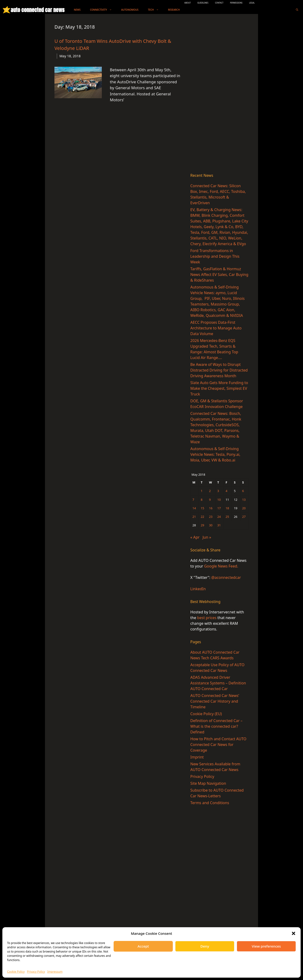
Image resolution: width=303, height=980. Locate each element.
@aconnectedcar (226, 577)
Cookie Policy (16, 972)
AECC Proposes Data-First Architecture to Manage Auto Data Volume (216, 328)
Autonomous (130, 10)
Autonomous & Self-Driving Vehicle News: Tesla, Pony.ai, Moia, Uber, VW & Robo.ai (215, 454)
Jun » (207, 537)
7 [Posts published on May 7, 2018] (193, 500)
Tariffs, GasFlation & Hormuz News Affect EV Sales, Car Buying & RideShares (219, 275)
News (77, 10)
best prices (207, 618)
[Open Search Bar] (297, 10)
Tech (156, 10)
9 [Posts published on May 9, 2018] (210, 500)
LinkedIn (198, 589)
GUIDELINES (203, 3)
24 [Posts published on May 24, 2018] (219, 517)
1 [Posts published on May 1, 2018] (202, 491)
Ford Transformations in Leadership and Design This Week (215, 256)
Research (174, 10)
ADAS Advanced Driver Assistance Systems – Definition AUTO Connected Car (218, 683)
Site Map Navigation (208, 783)
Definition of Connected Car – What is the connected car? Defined (216, 726)
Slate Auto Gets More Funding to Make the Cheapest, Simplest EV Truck (219, 388)
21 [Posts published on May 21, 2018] (194, 517)
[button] (294, 933)
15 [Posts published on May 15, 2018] (203, 508)
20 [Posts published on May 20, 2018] (244, 508)
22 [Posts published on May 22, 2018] (203, 517)
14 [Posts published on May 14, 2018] (194, 508)
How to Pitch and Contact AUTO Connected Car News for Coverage (218, 745)
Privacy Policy (36, 972)
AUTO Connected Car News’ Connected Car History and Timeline (215, 701)
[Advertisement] (219, 94)
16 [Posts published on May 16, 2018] (211, 508)
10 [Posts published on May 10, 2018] (219, 500)
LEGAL (252, 3)
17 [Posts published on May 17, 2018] (219, 508)
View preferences (266, 946)
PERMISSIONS (236, 3)
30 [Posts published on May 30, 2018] (211, 525)
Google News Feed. (221, 566)
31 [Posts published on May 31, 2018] (219, 525)
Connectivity (103, 10)
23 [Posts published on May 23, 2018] (211, 517)
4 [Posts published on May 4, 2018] (226, 491)
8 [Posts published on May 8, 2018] (202, 500)
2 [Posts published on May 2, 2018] (210, 491)
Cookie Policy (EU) (206, 714)
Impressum (55, 972)
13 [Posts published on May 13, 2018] (244, 500)
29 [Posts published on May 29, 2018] (203, 525)
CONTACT (219, 3)
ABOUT (188, 3)
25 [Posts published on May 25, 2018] (227, 517)
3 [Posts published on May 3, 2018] (218, 491)
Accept (143, 946)
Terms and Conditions (210, 803)
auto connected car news (38, 10)
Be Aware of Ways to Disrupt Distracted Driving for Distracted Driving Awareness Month (219, 370)
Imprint (197, 757)
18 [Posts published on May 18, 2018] (227, 508)
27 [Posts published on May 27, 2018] (244, 517)
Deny (205, 946)
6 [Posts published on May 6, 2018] (243, 491)
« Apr (195, 537)
